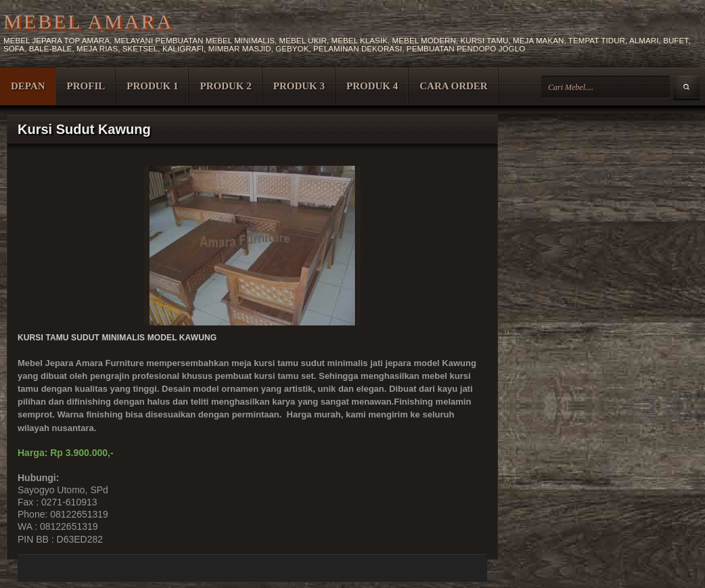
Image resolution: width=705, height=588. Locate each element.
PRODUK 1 (152, 86)
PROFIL (86, 86)
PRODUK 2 (225, 86)
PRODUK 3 (299, 86)
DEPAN (28, 86)
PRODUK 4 (372, 86)
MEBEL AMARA (88, 21)
